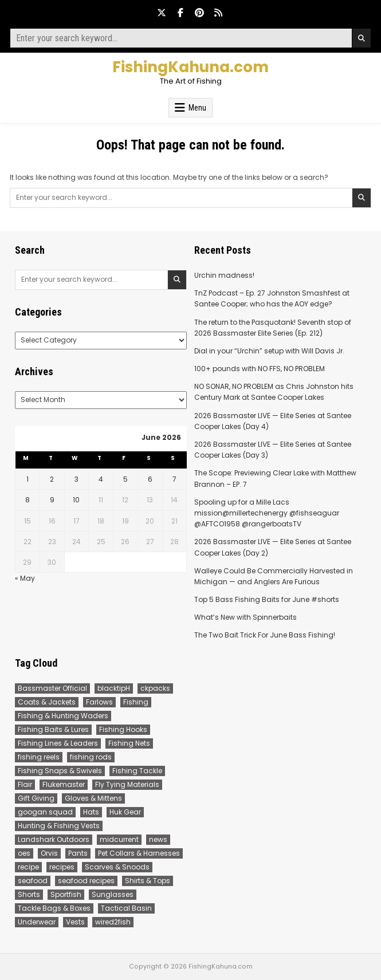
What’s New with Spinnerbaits (246, 617)
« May (25, 578)
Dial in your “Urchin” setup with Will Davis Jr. (269, 351)
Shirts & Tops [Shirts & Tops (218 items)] (148, 881)
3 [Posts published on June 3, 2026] (76, 479)
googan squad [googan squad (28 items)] (45, 812)
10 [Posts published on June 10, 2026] (76, 500)
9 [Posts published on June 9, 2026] (52, 500)
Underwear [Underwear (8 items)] (37, 922)
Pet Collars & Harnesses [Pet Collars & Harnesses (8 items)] (139, 853)
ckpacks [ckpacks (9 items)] (155, 688)
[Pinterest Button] (199, 13)
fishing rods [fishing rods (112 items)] (91, 757)
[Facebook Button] (180, 13)
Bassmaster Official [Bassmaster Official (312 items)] (52, 688)
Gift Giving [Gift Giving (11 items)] (36, 798)
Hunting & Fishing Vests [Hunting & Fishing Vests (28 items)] (59, 826)
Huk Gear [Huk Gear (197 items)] (125, 812)
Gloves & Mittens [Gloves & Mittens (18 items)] (93, 798)
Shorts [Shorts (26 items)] (29, 894)
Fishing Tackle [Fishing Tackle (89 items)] (137, 771)
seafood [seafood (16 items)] (33, 881)
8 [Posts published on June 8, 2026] (28, 500)
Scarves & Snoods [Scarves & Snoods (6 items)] (117, 867)
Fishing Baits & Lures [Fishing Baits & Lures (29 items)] (53, 729)
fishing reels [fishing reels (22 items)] (39, 757)
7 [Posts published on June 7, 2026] (174, 479)
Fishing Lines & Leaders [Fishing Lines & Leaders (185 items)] (58, 743)
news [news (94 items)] (158, 839)
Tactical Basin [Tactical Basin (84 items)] (126, 908)
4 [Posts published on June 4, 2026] (101, 479)
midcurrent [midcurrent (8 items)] (119, 839)
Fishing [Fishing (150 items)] (136, 702)
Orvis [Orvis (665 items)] (49, 853)
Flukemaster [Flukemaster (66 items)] (64, 784)
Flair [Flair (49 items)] (25, 784)
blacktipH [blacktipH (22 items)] (114, 688)
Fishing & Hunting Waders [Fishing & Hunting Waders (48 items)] (63, 716)
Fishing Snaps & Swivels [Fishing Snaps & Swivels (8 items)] (60, 771)
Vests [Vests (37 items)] (75, 922)
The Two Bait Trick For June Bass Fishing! (265, 635)
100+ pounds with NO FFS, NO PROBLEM (260, 369)
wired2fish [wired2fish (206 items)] (113, 922)
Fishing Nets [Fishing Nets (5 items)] (129, 743)
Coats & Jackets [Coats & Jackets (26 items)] (47, 702)
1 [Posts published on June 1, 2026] (28, 479)
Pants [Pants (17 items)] (78, 853)
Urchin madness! (224, 275)
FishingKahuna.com (190, 67)
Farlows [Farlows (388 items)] (99, 702)
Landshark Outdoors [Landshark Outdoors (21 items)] (54, 839)
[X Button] (162, 13)
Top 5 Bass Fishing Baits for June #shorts (267, 599)
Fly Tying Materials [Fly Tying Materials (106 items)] (127, 784)
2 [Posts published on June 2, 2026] (52, 479)
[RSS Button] (218, 13)
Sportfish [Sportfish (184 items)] (66, 894)
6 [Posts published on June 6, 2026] (150, 479)
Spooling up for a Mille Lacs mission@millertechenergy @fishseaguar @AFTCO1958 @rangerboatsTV (267, 513)
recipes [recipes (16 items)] (62, 867)
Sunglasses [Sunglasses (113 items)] (113, 894)
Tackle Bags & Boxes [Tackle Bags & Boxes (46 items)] (54, 908)
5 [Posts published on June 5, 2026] (125, 479)
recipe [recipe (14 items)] (28, 867)
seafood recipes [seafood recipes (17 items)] (86, 881)
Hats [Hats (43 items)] (91, 812)
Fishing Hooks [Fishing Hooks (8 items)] (123, 729)
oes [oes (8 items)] (24, 853)
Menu (197, 108)
